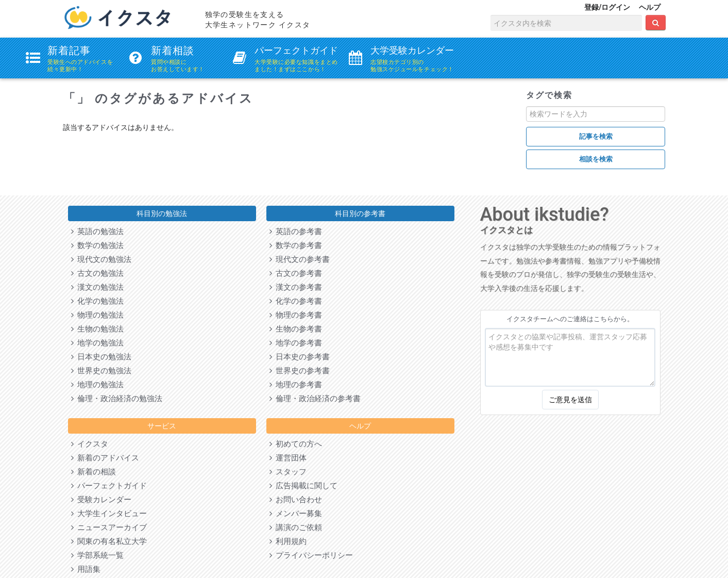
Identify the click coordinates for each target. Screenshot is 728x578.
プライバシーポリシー (311, 555)
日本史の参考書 (300, 357)
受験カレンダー (101, 500)
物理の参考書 (296, 315)
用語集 (86, 569)
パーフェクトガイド (109, 486)
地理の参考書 (296, 385)
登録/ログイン (607, 7)
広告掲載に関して (303, 486)
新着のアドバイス (105, 458)
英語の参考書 (296, 232)
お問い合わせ (296, 500)
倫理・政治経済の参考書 (315, 399)
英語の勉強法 (97, 232)
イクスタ (90, 444)
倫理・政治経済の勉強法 (117, 399)
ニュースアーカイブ (109, 527)
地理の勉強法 (97, 385)
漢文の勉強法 (97, 287)
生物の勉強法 (97, 329)
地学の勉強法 (97, 343)
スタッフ (288, 472)
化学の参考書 (296, 301)
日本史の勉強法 (101, 357)
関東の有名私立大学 (109, 541)
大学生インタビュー (109, 514)
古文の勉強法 (97, 273)
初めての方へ (296, 444)
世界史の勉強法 (101, 371)
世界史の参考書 (300, 371)
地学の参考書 (296, 343)
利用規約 (288, 541)
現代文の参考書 (300, 259)
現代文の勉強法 (101, 259)
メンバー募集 (296, 514)
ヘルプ (650, 7)
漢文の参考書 (296, 287)
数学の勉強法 (97, 245)
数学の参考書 (296, 245)
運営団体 (288, 458)
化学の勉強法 (97, 301)
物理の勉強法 (97, 315)
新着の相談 (94, 472)
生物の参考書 (296, 329)
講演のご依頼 (296, 527)
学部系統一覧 (97, 555)
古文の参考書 (296, 273)
